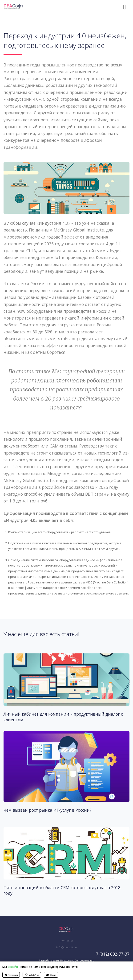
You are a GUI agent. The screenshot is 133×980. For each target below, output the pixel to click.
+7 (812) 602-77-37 (112, 954)
